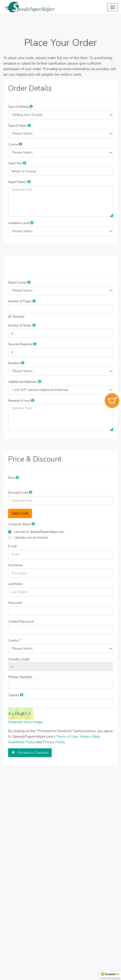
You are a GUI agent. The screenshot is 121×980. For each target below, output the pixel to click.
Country (14, 641)
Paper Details (17, 182)
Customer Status (19, 524)
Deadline (14, 363)
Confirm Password (21, 622)
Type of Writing (18, 107)
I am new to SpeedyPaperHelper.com (39, 532)
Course (13, 144)
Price (11, 478)
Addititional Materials (23, 382)
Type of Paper (17, 126)
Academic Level (19, 223)
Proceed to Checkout (30, 753)
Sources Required (20, 344)
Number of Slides (20, 326)
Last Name (15, 584)
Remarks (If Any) (19, 401)
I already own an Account (31, 538)
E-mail (12, 546)
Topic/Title (15, 163)
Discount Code (18, 493)
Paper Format (17, 283)
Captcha (14, 695)
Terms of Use (67, 737)
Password (15, 603)
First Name (15, 565)
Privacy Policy (54, 742)
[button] (31, 107)
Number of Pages (20, 301)
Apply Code (20, 513)
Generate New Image (25, 722)
